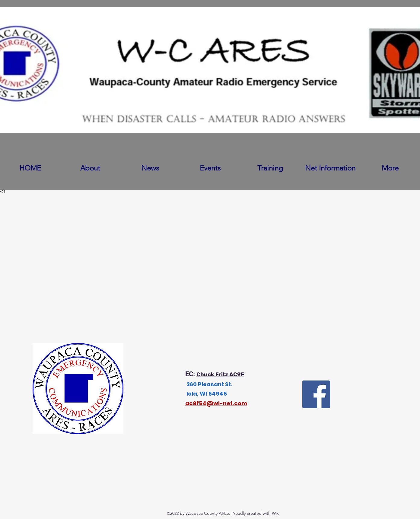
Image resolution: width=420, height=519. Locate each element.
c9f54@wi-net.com (218, 403)
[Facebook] (316, 394)
